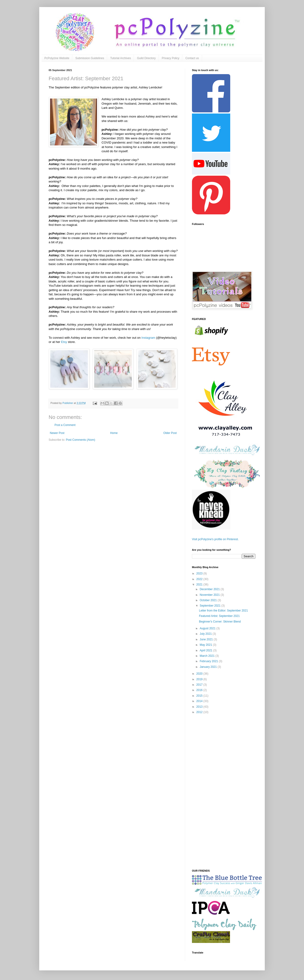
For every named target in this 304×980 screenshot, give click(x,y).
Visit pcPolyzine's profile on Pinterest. (215, 539)
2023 (200, 574)
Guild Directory (146, 58)
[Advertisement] (224, 792)
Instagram (148, 338)
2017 (200, 685)
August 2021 (208, 628)
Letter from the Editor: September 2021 (223, 611)
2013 (200, 707)
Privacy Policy (171, 58)
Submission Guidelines (90, 58)
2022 (200, 579)
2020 (200, 674)
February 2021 (209, 661)
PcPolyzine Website (57, 58)
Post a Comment (65, 425)
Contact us (192, 58)
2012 (200, 712)
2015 (200, 696)
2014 (200, 701)
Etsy (64, 342)
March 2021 (208, 656)
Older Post (170, 433)
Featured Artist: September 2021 (219, 616)
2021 (200, 585)
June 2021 (207, 639)
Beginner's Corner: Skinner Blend (220, 622)
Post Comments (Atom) (80, 440)
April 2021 (206, 650)
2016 (200, 690)
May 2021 (206, 645)
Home (114, 433)
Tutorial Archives (121, 58)
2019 (200, 679)
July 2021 (206, 634)
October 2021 (209, 600)
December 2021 (210, 589)
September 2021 (210, 606)
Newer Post (57, 433)
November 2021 (210, 595)
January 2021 (209, 667)
